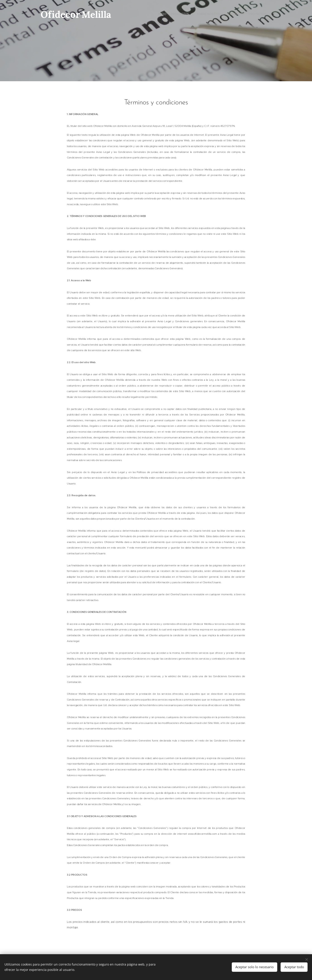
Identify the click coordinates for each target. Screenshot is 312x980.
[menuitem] (249, 14)
